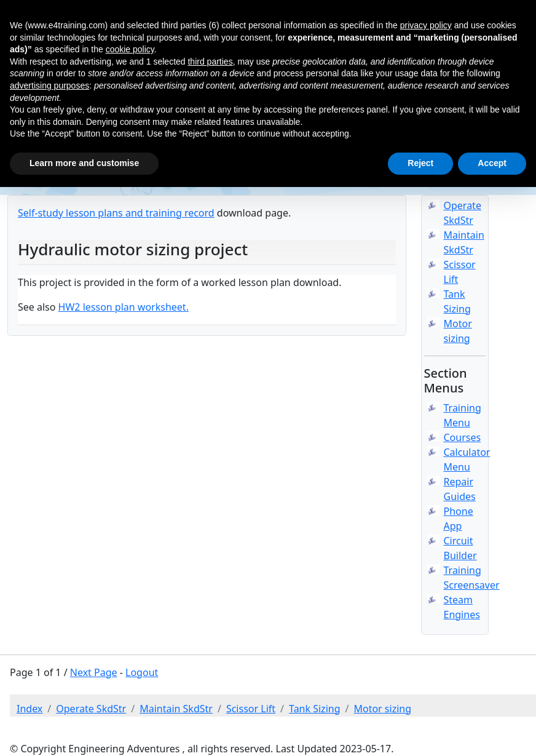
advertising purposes (49, 86)
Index (30, 709)
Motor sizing (382, 709)
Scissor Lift (251, 709)
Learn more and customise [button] (84, 163)
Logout (142, 672)
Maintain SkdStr (176, 709)
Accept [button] (492, 163)
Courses (463, 437)
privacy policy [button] (426, 25)
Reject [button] (420, 163)
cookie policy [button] (130, 49)
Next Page (94, 672)
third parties (210, 62)
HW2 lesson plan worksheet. (124, 307)
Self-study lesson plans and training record (116, 213)
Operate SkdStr (91, 709)
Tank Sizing (314, 709)
